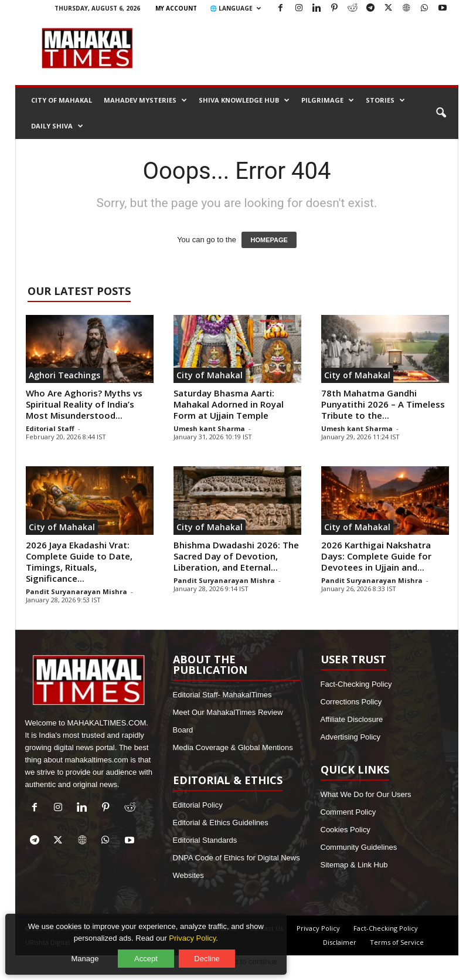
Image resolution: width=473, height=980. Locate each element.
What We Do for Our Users (366, 794)
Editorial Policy (198, 805)
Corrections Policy (351, 702)
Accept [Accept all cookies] (149, 955)
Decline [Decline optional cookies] (210, 955)
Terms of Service (397, 942)
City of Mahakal (62, 100)
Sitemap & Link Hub (354, 865)
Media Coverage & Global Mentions (233, 747)
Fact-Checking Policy (356, 684)
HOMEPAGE (269, 240)
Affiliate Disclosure (352, 719)
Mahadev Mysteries (145, 100)
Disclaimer (340, 942)
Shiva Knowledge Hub (244, 100)
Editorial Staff (50, 428)
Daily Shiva (57, 126)
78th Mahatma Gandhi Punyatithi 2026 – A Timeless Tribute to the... (383, 404)
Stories (385, 100)
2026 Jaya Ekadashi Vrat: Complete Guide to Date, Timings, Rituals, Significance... (79, 562)
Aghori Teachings (64, 375)
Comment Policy (348, 812)
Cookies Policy (346, 830)
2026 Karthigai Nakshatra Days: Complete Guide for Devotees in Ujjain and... (376, 556)
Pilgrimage (328, 100)
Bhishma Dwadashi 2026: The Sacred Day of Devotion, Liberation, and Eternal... (236, 556)
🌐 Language (235, 8)
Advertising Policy (351, 737)
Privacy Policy (318, 928)
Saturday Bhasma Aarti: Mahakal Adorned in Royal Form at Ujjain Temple (229, 404)
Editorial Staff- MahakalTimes (222, 695)
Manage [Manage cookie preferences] (89, 955)
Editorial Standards (205, 840)
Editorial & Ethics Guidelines (221, 823)
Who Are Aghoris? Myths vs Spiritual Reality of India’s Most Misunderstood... (84, 404)
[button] (441, 113)
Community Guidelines (359, 847)
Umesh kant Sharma (209, 428)
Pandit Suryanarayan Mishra (76, 591)
